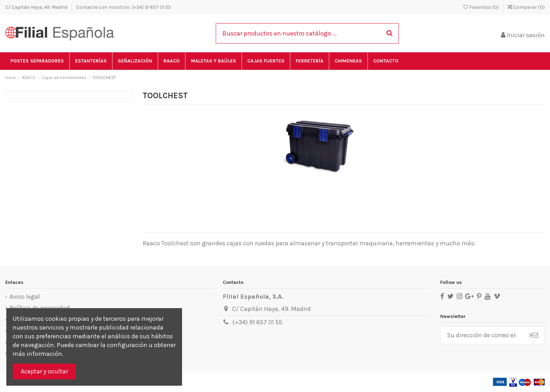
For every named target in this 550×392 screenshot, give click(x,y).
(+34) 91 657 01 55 (257, 322)
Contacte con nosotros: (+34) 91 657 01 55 (123, 7)
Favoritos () (482, 7)
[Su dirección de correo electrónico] (481, 335)
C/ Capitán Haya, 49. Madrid (37, 7)
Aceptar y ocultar (44, 371)
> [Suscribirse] (533, 335)
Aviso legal (25, 297)
